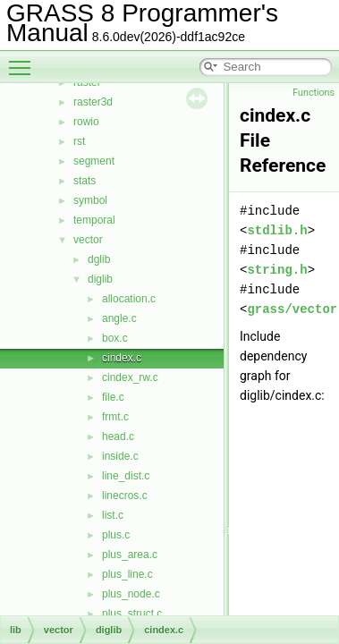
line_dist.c (126, 476)
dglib (99, 259)
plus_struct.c (132, 614)
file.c (113, 397)
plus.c (116, 535)
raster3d (93, 102)
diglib (100, 279)
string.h (277, 270)
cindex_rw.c (130, 377)
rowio (86, 122)
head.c (118, 436)
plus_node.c (131, 594)
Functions (314, 93)
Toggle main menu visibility (24, 60)
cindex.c (122, 358)
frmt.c (115, 417)
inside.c (120, 456)
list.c (113, 515)
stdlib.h (277, 230)
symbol (90, 200)
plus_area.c (130, 555)
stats (85, 181)
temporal (94, 220)
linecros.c (125, 496)
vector (88, 240)
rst (79, 141)
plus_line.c (127, 574)
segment (94, 161)
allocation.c (129, 299)
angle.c (119, 318)
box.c (115, 338)
